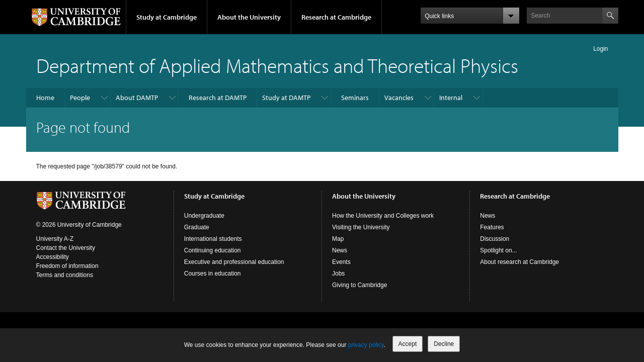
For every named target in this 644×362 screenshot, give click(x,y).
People (80, 98)
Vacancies (399, 98)
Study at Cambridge (167, 17)
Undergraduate (204, 216)
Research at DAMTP (218, 98)
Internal (451, 98)
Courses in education (213, 274)
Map (338, 239)
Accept (408, 344)
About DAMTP (137, 98)
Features (492, 227)
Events (341, 262)
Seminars (355, 98)
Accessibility (53, 257)
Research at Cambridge (336, 17)
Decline (444, 344)
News (340, 250)
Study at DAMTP (286, 98)
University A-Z (55, 239)
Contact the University (66, 248)
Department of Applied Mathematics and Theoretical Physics (277, 65)
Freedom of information (67, 266)
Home (45, 98)
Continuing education (213, 250)
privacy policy (366, 345)
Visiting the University (361, 227)
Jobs (338, 274)
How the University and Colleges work (383, 216)
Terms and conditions (65, 275)
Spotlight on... (498, 250)
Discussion (495, 239)
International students (213, 239)
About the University (249, 17)
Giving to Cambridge (359, 285)
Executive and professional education (234, 262)
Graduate (197, 227)
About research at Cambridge (519, 262)
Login (600, 49)
